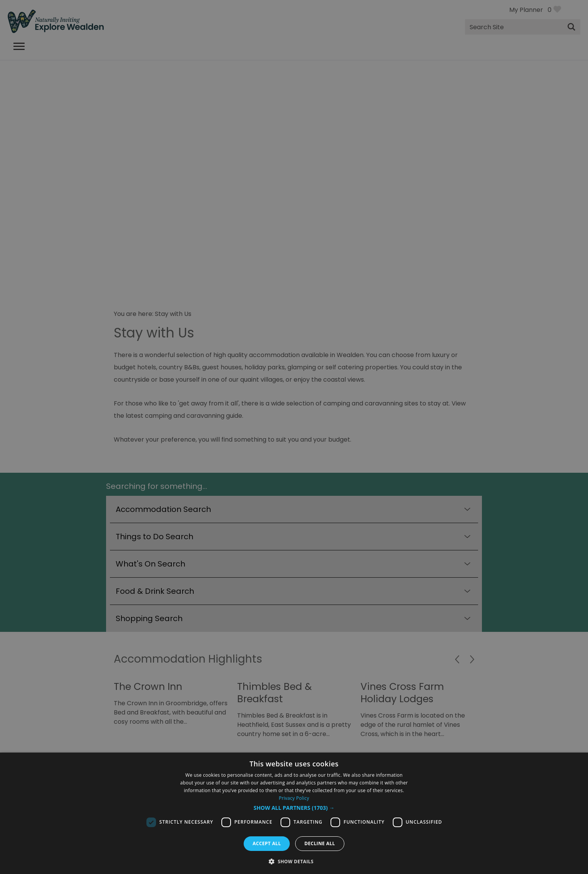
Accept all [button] (267, 843)
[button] (294, 808)
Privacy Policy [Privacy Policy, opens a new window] (294, 798)
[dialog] (294, 813)
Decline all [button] (320, 843)
